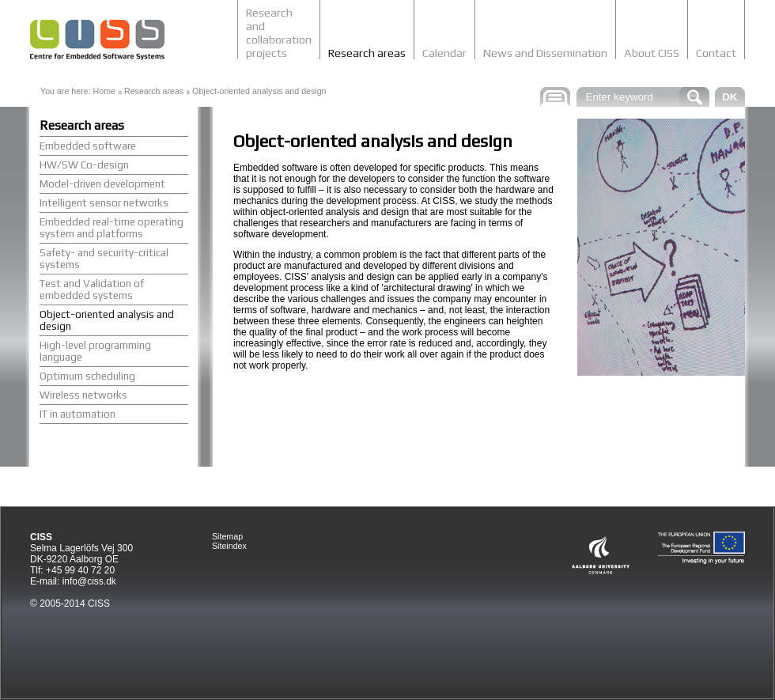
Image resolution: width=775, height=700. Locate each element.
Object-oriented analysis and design (259, 91)
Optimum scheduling (87, 376)
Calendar (444, 53)
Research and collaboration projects (279, 32)
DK (730, 97)
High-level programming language (95, 351)
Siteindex (229, 546)
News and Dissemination (545, 53)
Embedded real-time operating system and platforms (112, 228)
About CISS (652, 53)
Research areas (367, 53)
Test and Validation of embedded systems (92, 289)
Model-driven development (102, 184)
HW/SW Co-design (84, 165)
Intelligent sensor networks (104, 203)
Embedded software (88, 146)
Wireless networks (83, 395)
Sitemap (227, 536)
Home (104, 91)
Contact (716, 53)
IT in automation (77, 414)
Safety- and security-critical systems (104, 259)
